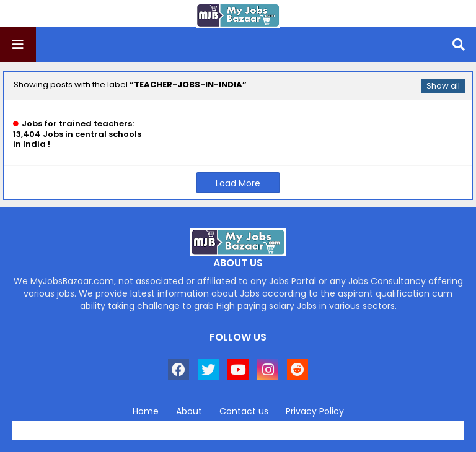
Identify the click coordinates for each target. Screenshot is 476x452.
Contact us (244, 411)
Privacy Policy (315, 411)
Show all (443, 86)
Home (146, 411)
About (189, 411)
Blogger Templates (265, 427)
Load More (238, 183)
